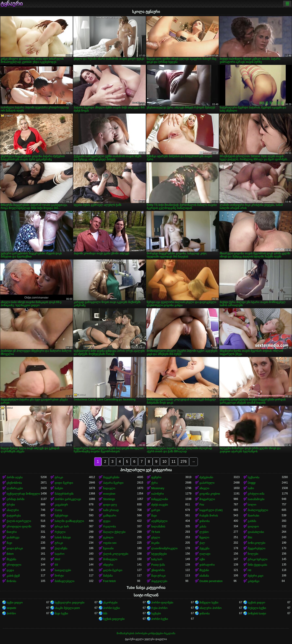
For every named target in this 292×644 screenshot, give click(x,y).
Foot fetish (109, 581)
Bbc (250, 537)
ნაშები (59, 488)
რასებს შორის (209, 516)
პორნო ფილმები (162, 603)
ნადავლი (109, 488)
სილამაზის (158, 527)
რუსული (60, 532)
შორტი (59, 576)
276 (184, 462)
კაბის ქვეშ (13, 576)
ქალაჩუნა (61, 548)
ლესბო (204, 532)
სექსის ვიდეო (256, 603)
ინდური (108, 565)
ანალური (13, 510)
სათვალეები (63, 570)
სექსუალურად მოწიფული (23, 494)
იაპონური (158, 494)
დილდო (253, 527)
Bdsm (10, 554)
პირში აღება (15, 477)
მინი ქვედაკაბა (257, 565)
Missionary (158, 488)
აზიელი (204, 488)
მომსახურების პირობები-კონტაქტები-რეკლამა (146, 633)
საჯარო (60, 554)
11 (174, 462)
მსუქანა (11, 559)
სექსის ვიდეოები (114, 619)
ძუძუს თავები (160, 505)
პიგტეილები (159, 581)
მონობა (11, 581)
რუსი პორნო (159, 608)
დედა (107, 521)
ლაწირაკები (15, 488)
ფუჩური (156, 477)
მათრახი (253, 516)
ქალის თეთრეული (19, 521)
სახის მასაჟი (63, 537)
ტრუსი (11, 505)
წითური (12, 532)
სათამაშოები (256, 499)
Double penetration (211, 581)
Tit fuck (156, 532)
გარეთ (156, 510)
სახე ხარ (157, 559)
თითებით (109, 494)
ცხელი (156, 537)
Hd (249, 570)
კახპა (203, 527)
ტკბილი (108, 537)
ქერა (154, 483)
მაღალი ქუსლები (114, 532)
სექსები (156, 613)
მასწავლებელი (65, 581)
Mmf (57, 559)
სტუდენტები (159, 554)
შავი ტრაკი (158, 576)
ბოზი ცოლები (257, 543)
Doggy (252, 483)
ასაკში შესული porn (67, 608)
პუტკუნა (204, 548)
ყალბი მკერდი (113, 570)
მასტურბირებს (64, 494)
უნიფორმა (158, 570)
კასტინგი (254, 581)
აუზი (202, 559)
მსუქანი (204, 570)
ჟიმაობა (205, 521)
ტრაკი (59, 477)
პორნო (11, 613)
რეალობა (109, 527)
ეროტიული (14, 565)
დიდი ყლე (110, 505)
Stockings (109, 499)
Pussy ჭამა (158, 565)
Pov (202, 505)
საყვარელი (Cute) (211, 510)
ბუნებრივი (61, 516)
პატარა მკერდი (113, 483)
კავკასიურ (61, 505)
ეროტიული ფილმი (19, 527)
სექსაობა (254, 477)
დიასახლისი (256, 532)
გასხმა (252, 521)
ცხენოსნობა (14, 483)
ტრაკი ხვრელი (258, 559)
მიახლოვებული (258, 510)
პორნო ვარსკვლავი (68, 499)
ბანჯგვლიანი (160, 499)
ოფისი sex (110, 543)
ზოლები (253, 554)
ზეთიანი (108, 548)
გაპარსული (207, 483)
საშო (251, 488)
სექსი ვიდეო (15, 603)
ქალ (202, 543)
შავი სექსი (61, 613)
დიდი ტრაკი (15, 548)
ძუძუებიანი (206, 477)
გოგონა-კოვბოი (210, 494)
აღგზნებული (159, 521)
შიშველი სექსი (209, 603)
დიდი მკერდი (64, 483)
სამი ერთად (111, 510)
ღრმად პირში (16, 499)
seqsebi (11, 608)
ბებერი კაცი (255, 576)
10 (164, 462)
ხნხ (105, 613)
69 (56, 565)
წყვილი (204, 537)
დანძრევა (13, 537)
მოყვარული (207, 499)
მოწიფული (110, 559)
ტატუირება (14, 516)
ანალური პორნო (210, 608)
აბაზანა (204, 576)
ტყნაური (12, 4)
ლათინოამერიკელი (164, 548)
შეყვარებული (257, 548)
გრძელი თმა (256, 494)
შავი (154, 516)
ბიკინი (155, 543)
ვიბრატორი (207, 565)
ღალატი (205, 554)
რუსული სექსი (257, 608)
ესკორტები (110, 603)
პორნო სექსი (111, 608)
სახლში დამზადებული (69, 521)
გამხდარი (110, 516)
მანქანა (108, 576)
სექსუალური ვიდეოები (69, 603)
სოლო (252, 505)
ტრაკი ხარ (62, 527)
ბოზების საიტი (257, 613)
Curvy (58, 510)
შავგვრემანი (111, 477)
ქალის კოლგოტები (116, 554)
